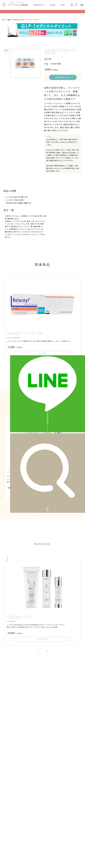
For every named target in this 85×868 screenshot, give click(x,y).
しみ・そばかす (65, 50)
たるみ (47, 53)
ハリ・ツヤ (28, 502)
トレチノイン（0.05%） (17, 350)
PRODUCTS (39, 5)
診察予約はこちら (63, 77)
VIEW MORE (42, 370)
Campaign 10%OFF (15, 502)
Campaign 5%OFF (51, 50)
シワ (73, 50)
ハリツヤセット (14, 506)
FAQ (63, 5)
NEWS (53, 5)
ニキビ (33, 346)
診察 (54, 53)
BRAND (25, 5)
